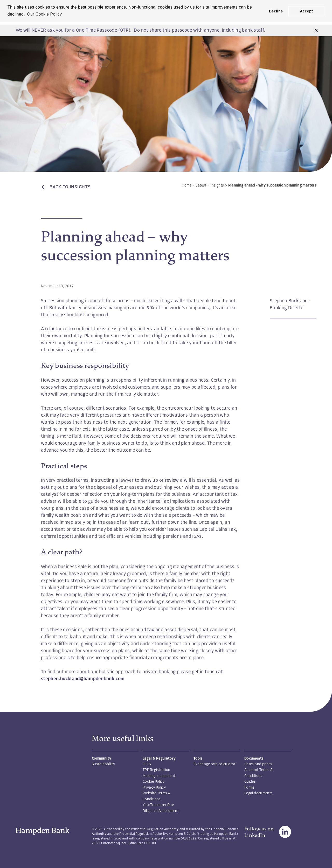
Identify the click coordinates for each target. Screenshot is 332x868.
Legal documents (258, 793)
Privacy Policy (154, 788)
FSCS (147, 764)
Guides (250, 782)
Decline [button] (276, 11)
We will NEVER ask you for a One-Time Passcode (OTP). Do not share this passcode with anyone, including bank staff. (140, 30)
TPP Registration (157, 770)
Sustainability (103, 764)
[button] (316, 30)
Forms (250, 788)
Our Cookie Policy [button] (44, 14)
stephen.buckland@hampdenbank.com (83, 679)
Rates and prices (258, 764)
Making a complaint (159, 776)
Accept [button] (306, 11)
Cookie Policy (154, 782)
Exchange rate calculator (215, 764)
